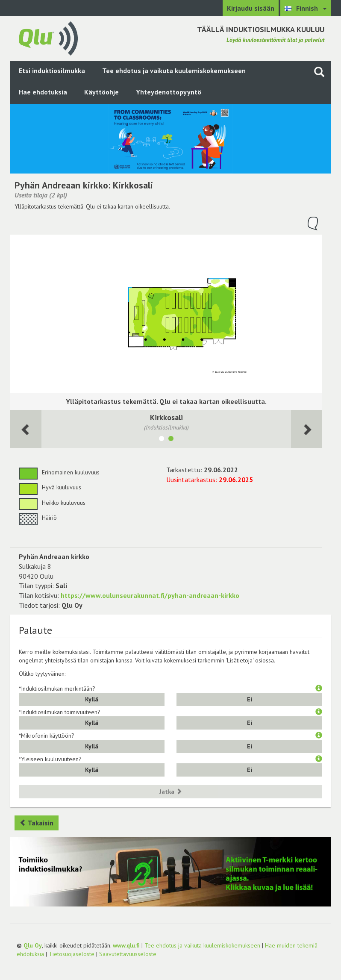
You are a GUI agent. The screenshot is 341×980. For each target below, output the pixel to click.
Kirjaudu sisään (251, 8)
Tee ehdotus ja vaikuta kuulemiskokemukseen (174, 71)
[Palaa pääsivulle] (48, 38)
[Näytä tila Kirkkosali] (171, 440)
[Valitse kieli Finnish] (306, 8)
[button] (319, 689)
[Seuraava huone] (26, 429)
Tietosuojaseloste (72, 954)
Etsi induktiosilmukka (52, 71)
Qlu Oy (33, 945)
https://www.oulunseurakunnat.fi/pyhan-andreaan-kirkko (150, 595)
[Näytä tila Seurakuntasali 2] (162, 440)
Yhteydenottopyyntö (169, 92)
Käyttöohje (101, 92)
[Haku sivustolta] (319, 72)
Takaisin (37, 823)
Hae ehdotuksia (43, 92)
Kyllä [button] (92, 699)
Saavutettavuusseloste (128, 954)
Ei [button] (250, 699)
